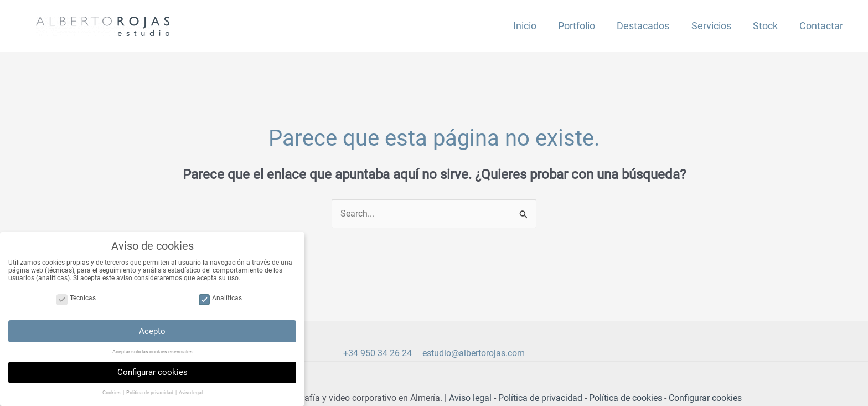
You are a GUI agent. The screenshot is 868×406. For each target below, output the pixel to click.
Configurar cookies (705, 399)
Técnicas (76, 302)
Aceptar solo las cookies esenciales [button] (153, 355)
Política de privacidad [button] (150, 397)
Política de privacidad (540, 399)
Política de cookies (626, 399)
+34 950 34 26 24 (378, 354)
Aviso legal (470, 399)
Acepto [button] (152, 335)
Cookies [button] (112, 397)
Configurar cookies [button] (153, 376)
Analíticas (220, 302)
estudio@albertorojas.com (474, 354)
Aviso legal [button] (191, 397)
